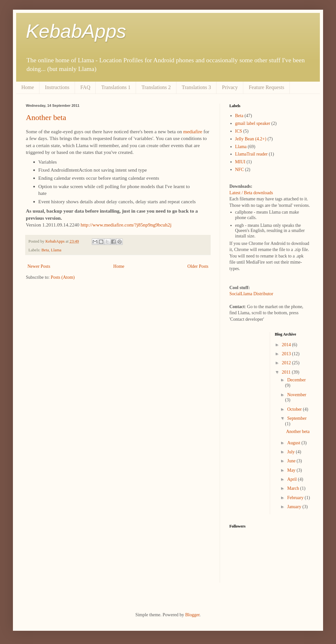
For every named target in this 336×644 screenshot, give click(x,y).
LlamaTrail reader (252, 154)
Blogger (192, 615)
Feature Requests (267, 87)
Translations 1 (116, 87)
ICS (239, 131)
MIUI (240, 162)
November (297, 395)
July (292, 452)
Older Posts (198, 266)
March (294, 488)
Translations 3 (197, 87)
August (294, 443)
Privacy (230, 87)
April (293, 479)
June (292, 461)
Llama (56, 250)
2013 (287, 354)
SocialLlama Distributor (251, 294)
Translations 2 (156, 87)
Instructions (57, 87)
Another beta (46, 117)
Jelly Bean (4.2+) (251, 139)
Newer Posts (39, 266)
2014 (287, 345)
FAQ (85, 87)
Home (28, 87)
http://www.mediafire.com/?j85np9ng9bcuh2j (126, 225)
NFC (240, 170)
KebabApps (76, 31)
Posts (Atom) (63, 277)
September (297, 418)
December (297, 380)
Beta (45, 250)
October (295, 409)
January (295, 507)
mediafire (193, 131)
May (292, 470)
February (296, 498)
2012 (287, 363)
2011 (287, 372)
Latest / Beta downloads (251, 193)
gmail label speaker (253, 123)
